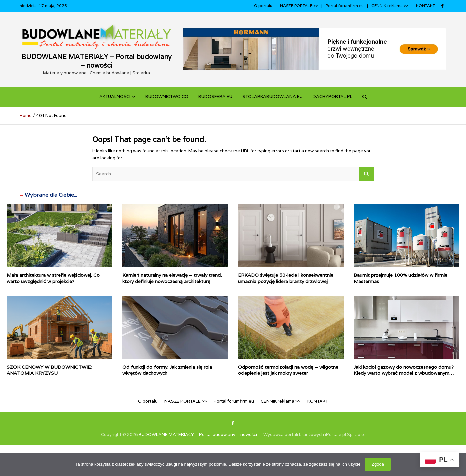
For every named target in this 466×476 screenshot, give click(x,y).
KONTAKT (425, 6)
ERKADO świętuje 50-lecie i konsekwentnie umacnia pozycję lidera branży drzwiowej (286, 278)
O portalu (263, 6)
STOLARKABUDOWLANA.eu (272, 97)
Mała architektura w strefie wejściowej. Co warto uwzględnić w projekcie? (53, 278)
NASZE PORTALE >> (299, 6)
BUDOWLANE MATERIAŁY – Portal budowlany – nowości (96, 61)
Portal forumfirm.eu (345, 6)
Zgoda (378, 464)
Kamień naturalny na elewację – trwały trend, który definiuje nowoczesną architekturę (172, 278)
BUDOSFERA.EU (215, 97)
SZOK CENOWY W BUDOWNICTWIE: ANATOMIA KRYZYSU (49, 370)
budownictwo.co (167, 97)
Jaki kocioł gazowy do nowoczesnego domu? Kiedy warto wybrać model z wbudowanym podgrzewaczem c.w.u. (404, 373)
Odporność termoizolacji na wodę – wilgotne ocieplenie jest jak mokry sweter (288, 370)
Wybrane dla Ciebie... (51, 195)
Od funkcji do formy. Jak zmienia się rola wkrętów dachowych (167, 370)
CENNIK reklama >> (390, 6)
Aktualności (115, 97)
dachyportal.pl (332, 97)
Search (366, 174)
